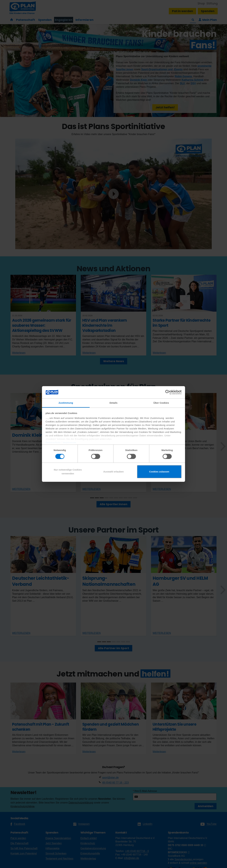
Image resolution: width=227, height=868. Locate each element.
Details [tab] (113, 403)
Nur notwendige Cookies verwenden (68, 472)
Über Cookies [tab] (161, 403)
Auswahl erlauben (113, 472)
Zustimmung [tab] (66, 403)
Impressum (70, 443)
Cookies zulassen (159, 472)
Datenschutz (53, 443)
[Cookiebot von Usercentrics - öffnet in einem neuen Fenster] (168, 392)
